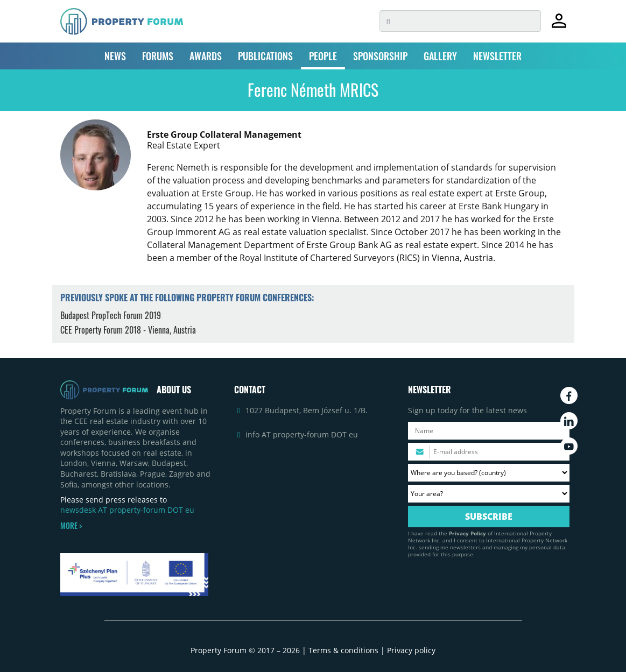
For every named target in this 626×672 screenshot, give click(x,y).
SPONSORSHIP (380, 56)
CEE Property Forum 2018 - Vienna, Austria (128, 330)
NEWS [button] (115, 56)
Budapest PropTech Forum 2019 (111, 315)
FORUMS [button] (158, 56)
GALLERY (440, 56)
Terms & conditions (343, 650)
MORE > (71, 526)
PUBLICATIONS (265, 56)
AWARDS (206, 56)
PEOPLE (323, 56)
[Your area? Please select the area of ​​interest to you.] (489, 494)
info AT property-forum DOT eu (302, 434)
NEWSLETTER (497, 56)
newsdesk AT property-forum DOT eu (127, 510)
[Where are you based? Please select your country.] (489, 473)
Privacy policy (411, 650)
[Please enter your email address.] (489, 452)
